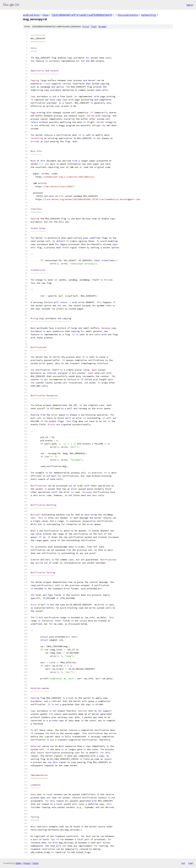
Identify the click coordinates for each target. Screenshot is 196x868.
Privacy (27, 863)
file (86, 27)
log (94, 27)
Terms (35, 863)
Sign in (190, 5)
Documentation (128, 15)
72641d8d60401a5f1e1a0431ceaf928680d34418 (81, 15)
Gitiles (18, 863)
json (190, 863)
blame (102, 27)
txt (183, 863)
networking (148, 15)
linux (45, 15)
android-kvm (31, 15)
